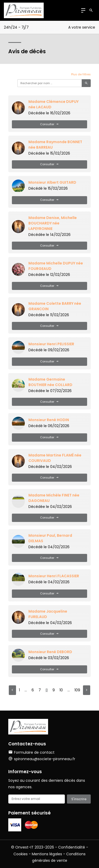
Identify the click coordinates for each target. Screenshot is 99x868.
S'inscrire (79, 799)
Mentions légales (47, 854)
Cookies (21, 854)
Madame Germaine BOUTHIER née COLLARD (50, 382)
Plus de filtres (81, 74)
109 (77, 690)
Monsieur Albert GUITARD (52, 182)
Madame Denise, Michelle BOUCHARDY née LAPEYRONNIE (53, 223)
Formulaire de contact (31, 752)
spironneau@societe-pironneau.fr (45, 759)
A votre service (82, 27)
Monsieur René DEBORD (50, 652)
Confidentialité (72, 847)
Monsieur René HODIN (49, 420)
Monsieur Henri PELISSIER (51, 344)
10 (61, 690)
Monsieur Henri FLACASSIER (54, 576)
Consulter (49, 124)
